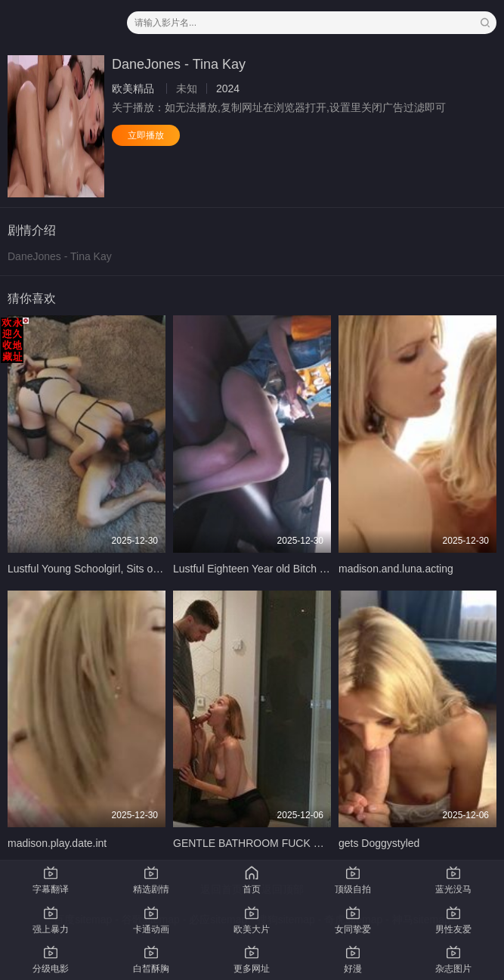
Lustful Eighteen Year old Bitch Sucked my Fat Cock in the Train (323, 569)
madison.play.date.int (57, 843)
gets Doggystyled (379, 843)
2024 (228, 88)
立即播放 (146, 135)
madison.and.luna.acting (396, 569)
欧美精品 (133, 88)
